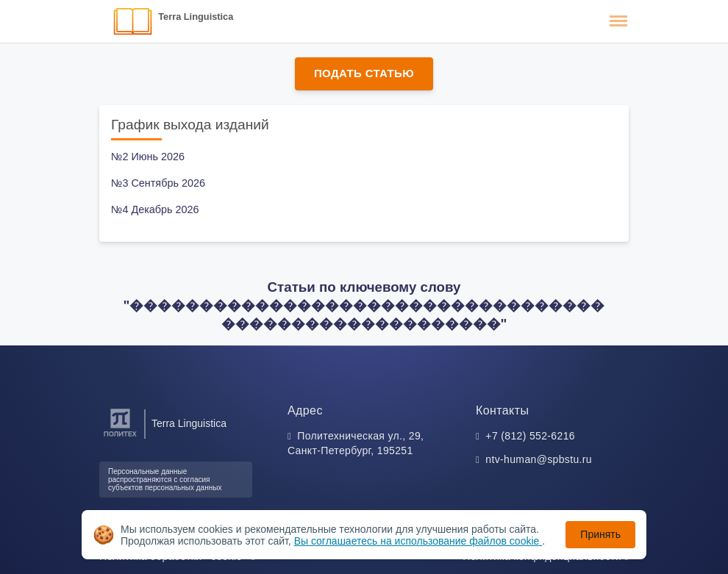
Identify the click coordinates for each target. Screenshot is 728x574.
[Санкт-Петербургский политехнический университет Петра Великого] (120, 437)
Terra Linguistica (196, 17)
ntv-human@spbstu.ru (539, 459)
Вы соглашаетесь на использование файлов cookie (418, 541)
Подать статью (364, 73)
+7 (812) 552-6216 (530, 436)
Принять (600, 534)
